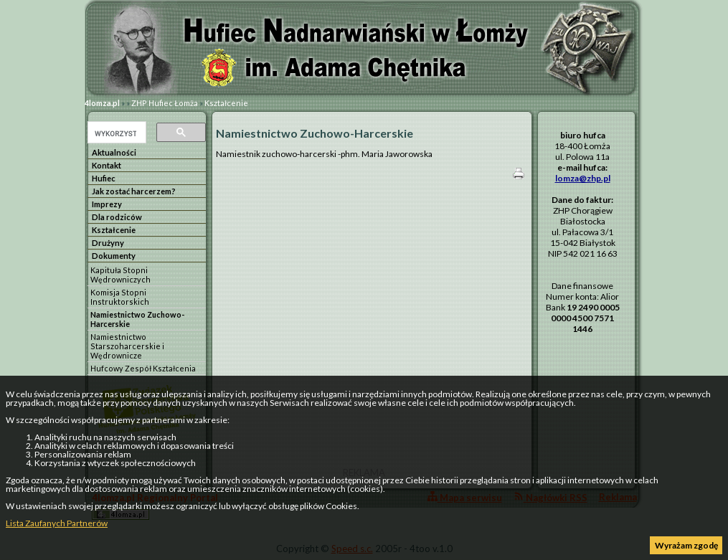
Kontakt (107, 165)
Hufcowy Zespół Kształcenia (143, 368)
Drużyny (108, 243)
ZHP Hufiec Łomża (165, 103)
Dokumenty (114, 256)
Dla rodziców (117, 217)
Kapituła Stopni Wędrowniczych (120, 275)
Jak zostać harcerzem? (134, 191)
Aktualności (114, 152)
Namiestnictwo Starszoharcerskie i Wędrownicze (127, 346)
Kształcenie (226, 103)
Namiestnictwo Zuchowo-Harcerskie (137, 319)
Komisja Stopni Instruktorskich (120, 297)
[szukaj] (115, 133)
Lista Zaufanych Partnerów (57, 523)
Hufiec (104, 178)
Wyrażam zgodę (686, 545)
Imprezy (107, 204)
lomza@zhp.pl (583, 178)
